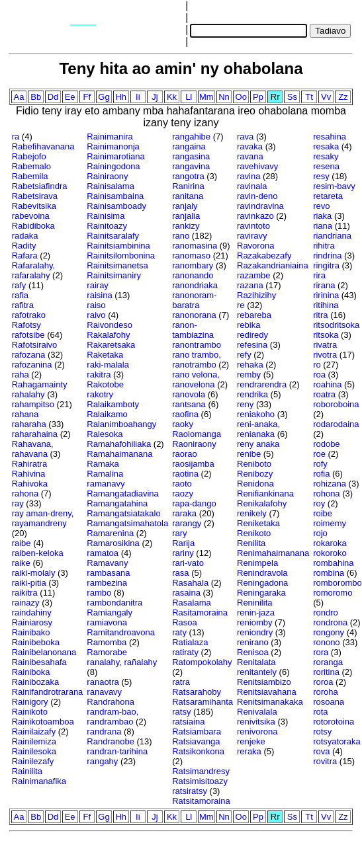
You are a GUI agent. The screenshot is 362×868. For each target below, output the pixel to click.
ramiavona (107, 622)
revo (321, 206)
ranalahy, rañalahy (122, 662)
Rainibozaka (36, 682)
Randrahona (111, 702)
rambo (99, 593)
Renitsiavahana (267, 692)
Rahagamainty (40, 384)
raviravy (252, 236)
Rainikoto (30, 712)
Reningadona (262, 583)
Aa (19, 97)
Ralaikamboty (113, 404)
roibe (323, 513)
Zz (343, 97)
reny (245, 404)
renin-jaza (256, 612)
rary (179, 533)
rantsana (189, 404)
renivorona (257, 731)
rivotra (325, 355)
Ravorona (255, 246)
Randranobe (111, 741)
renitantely (257, 672)
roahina (327, 384)
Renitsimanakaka (270, 702)
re (241, 305)
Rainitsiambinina (118, 246)
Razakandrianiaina (273, 265)
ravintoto (253, 226)
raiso (96, 305)
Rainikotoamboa (43, 722)
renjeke (251, 741)
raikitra (25, 593)
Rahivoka (30, 484)
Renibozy (255, 474)
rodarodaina (336, 424)
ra (16, 137)
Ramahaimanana (119, 454)
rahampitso (33, 404)
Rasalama (192, 603)
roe (319, 454)
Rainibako (31, 632)
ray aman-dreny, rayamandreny (43, 518)
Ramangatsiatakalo (123, 513)
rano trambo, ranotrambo (197, 360)
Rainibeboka (36, 642)
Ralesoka (105, 434)
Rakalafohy (108, 335)
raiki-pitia (29, 583)
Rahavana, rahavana (33, 449)
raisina (99, 295)
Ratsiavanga (196, 741)
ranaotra (103, 682)
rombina (329, 573)
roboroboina (336, 404)
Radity (24, 246)
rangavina (191, 166)
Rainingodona (113, 166)
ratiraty (185, 652)
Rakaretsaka (111, 345)
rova (321, 751)
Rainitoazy (107, 226)
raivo (96, 315)
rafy (19, 285)
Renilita (251, 543)
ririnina (326, 295)
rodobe (326, 444)
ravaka (250, 146)
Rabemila (30, 176)
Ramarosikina (113, 543)
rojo (320, 533)
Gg (104, 97)
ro (317, 365)
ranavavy (104, 692)
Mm (206, 97)
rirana (324, 285)
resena (326, 166)
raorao (185, 454)
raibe (22, 543)
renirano (253, 642)
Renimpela (257, 563)
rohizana (330, 484)
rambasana (108, 573)
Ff (87, 97)
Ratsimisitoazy (200, 781)
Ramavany (107, 563)
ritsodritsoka (336, 325)
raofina (185, 414)
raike (21, 563)
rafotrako (29, 315)
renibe (249, 454)
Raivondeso (110, 325)
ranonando (193, 275)
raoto (182, 484)
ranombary (193, 265)
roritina (326, 672)
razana (250, 285)
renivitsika (256, 722)
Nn (224, 97)
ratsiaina (188, 722)
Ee (70, 97)
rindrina (327, 256)
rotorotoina (334, 722)
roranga (328, 662)
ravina (249, 176)
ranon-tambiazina (193, 330)
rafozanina (32, 365)
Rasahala (190, 583)
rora (321, 652)
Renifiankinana (265, 493)
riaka (322, 216)
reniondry (255, 632)
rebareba (254, 315)
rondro (326, 612)
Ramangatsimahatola (127, 523)
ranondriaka (195, 285)
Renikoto (254, 533)
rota (320, 712)
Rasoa (185, 622)
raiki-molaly (34, 573)
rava (245, 137)
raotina (185, 474)
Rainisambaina (115, 196)
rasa (180, 573)
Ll (189, 97)
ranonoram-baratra (194, 300)
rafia (20, 295)
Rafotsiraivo (35, 345)
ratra (181, 682)
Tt (309, 97)
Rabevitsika (34, 206)
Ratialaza (190, 642)
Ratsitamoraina (201, 801)
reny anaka (258, 444)
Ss (292, 97)
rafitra (23, 305)
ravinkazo (255, 216)
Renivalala (257, 712)
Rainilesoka (34, 751)
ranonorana (194, 315)
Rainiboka (31, 672)
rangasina (191, 156)
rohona (326, 493)
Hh (121, 97)
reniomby (254, 622)
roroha (326, 692)
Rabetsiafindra (40, 186)
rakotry (100, 394)
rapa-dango (194, 503)
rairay (98, 285)
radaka (25, 236)
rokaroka (330, 543)
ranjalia (186, 216)
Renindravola (262, 573)
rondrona (330, 622)
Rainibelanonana (44, 652)
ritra (320, 315)
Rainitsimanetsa (117, 265)
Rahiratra (29, 464)
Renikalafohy (262, 503)
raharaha (29, 424)
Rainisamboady (116, 206)
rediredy (252, 335)
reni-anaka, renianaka (258, 429)
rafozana (29, 355)
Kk (172, 97)
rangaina (189, 146)
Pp (258, 97)
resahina (330, 137)
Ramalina (105, 474)
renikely (252, 513)
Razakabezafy (264, 256)
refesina (252, 345)
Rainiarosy (32, 622)
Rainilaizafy (34, 731)
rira (319, 275)
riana (323, 226)
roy (319, 503)
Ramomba (107, 642)
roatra (324, 394)
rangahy (102, 761)
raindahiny (32, 612)
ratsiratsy (190, 791)
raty (179, 632)
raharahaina (35, 434)
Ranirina (188, 186)
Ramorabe (107, 652)
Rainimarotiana (115, 156)
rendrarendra (262, 384)
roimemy (330, 523)
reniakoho (256, 414)
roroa (323, 682)
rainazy (26, 603)
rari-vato (188, 563)
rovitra (325, 761)
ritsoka (326, 335)
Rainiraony (107, 176)
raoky (183, 424)
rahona (25, 493)
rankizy (186, 226)
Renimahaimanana (273, 553)
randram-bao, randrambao (113, 717)
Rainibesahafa (39, 662)
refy (244, 355)
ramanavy (106, 484)
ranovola (189, 394)
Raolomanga (197, 434)
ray (18, 503)
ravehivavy (257, 166)
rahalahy (28, 394)
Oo (241, 97)
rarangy (187, 523)
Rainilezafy (33, 761)
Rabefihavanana (43, 146)
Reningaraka (261, 593)
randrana (104, 731)
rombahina (333, 563)
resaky (326, 156)
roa (319, 375)
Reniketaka (258, 523)
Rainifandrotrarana (48, 692)
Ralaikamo (107, 414)
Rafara (25, 256)
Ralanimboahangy (121, 424)
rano (181, 236)
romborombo (338, 583)
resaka (326, 146)
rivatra (325, 345)
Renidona (255, 484)
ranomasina (195, 246)
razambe (254, 275)
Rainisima (106, 216)
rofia (321, 474)
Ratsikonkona (198, 751)
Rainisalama (111, 186)
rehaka (250, 365)
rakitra (99, 375)
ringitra (326, 265)
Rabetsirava (35, 196)
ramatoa (103, 553)
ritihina (326, 305)
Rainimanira (110, 137)
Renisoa (253, 652)
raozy (183, 493)
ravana (250, 156)
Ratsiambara (197, 731)
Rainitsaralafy (113, 236)
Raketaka (105, 355)
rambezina (107, 583)
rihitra (324, 246)
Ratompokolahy (202, 662)
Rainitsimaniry (114, 275)
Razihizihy (256, 295)
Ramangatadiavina (122, 493)
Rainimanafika (39, 781)
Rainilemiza (34, 741)
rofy (320, 464)
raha (21, 375)
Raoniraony (194, 444)
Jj (155, 97)
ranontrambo (197, 345)
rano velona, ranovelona (196, 379)
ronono (326, 642)
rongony (329, 632)
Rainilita (27, 771)
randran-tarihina (117, 751)
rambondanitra (114, 603)
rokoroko (330, 553)
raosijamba (193, 464)
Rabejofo (29, 156)
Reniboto (254, 464)
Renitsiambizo (264, 682)
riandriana (332, 236)
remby (249, 375)
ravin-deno (257, 196)
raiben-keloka (38, 553)
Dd (53, 97)
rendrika (252, 394)
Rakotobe (105, 384)
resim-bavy (334, 186)
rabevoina (31, 216)
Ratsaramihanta (203, 702)
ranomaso (191, 256)
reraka (249, 751)
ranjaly (185, 206)
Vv (326, 97)
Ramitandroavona (121, 632)
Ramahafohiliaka (119, 444)
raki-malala (108, 365)
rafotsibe (28, 335)
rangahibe (191, 137)
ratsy (181, 712)
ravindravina (260, 206)
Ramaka (103, 464)
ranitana (188, 196)
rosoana (329, 702)
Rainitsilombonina (121, 256)
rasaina (186, 593)
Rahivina (29, 474)
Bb (36, 97)
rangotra (188, 176)
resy (321, 176)
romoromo (333, 593)
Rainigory (30, 702)
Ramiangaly (110, 612)
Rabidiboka (33, 226)
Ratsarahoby (197, 692)
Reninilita (254, 603)
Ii (138, 97)
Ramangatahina (117, 503)
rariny (183, 553)
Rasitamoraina (200, 612)
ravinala (252, 186)
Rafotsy (26, 325)
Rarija (183, 543)
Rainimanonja (113, 146)
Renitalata (256, 662)
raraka (184, 513)
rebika (249, 325)
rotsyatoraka (337, 741)
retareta (328, 196)
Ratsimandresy (201, 771)
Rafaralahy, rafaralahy (34, 270)
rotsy (322, 731)
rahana (25, 414)
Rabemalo (31, 166)
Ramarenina (110, 533)
